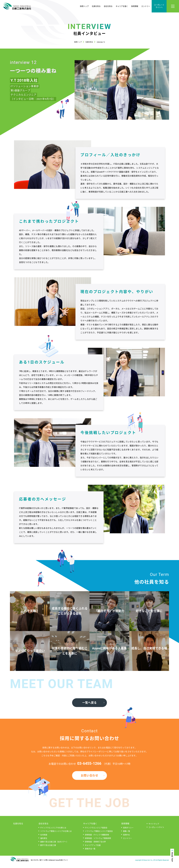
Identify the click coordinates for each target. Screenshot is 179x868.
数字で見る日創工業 (48, 851)
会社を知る (108, 6)
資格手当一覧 (90, 854)
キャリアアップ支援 (93, 851)
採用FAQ (126, 840)
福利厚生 (44, 844)
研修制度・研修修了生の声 (95, 847)
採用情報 (135, 6)
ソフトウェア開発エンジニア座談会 (99, 837)
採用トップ (84, 6)
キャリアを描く (122, 6)
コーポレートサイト (156, 833)
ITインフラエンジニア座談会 (96, 833)
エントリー (146, 6)
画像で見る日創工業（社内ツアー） (54, 847)
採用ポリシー (128, 833)
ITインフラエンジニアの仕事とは (53, 833)
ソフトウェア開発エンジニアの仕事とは (56, 837)
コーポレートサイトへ (159, 6)
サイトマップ (154, 829)
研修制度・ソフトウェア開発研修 (98, 844)
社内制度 (44, 840)
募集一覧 (127, 837)
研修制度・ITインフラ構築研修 (97, 840)
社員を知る (96, 6)
